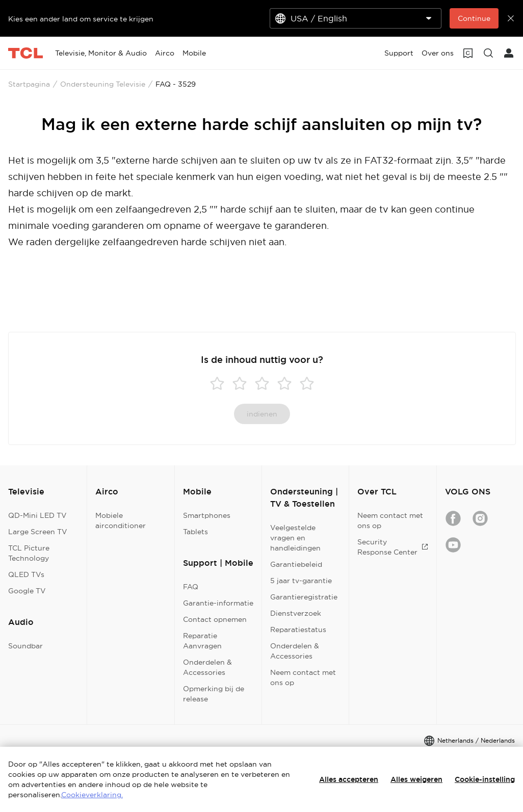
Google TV (27, 591)
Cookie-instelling (485, 779)
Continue (474, 18)
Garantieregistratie (304, 597)
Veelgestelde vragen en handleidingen (295, 538)
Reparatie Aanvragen (202, 641)
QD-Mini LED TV (37, 515)
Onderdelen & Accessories (207, 667)
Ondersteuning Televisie (103, 84)
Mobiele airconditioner (121, 520)
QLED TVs (26, 574)
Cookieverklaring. (92, 795)
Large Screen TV (38, 532)
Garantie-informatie (218, 603)
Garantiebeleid (296, 564)
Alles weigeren (416, 779)
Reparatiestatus (298, 630)
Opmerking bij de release (214, 694)
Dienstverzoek (296, 613)
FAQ (191, 587)
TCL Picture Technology (29, 553)
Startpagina (29, 84)
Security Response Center (393, 547)
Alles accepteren (349, 779)
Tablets (195, 532)
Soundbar (25, 646)
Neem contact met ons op (303, 677)
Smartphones (207, 515)
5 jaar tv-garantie (301, 581)
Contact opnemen (215, 619)
